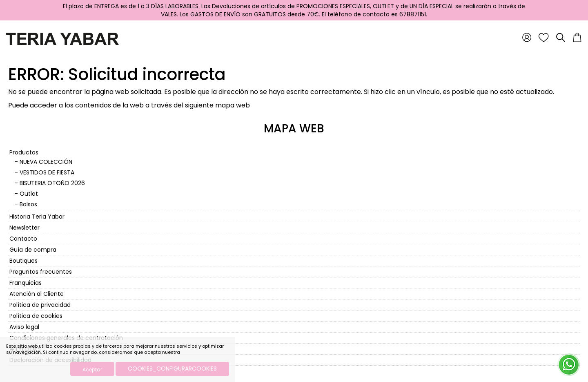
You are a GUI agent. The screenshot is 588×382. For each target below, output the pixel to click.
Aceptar (92, 370)
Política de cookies (36, 316)
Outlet (29, 194)
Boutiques (23, 261)
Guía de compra (33, 250)
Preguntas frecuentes (41, 272)
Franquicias (26, 283)
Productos (24, 152)
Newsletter (24, 228)
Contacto (23, 239)
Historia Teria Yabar (37, 217)
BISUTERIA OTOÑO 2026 (52, 183)
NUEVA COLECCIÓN (46, 162)
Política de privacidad (40, 305)
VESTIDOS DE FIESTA (47, 172)
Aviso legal (24, 327)
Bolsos (28, 204)
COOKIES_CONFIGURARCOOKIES (172, 369)
